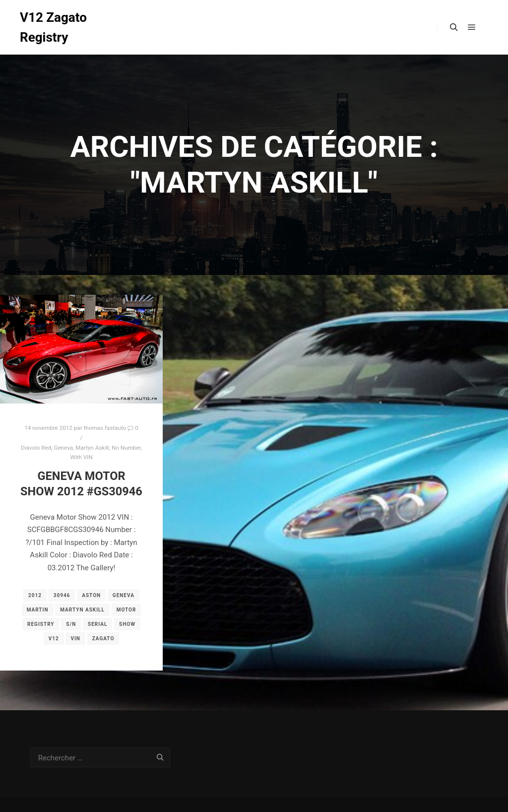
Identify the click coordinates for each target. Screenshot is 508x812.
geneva (124, 595)
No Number (126, 448)
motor (127, 610)
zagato (103, 639)
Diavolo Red (36, 448)
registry (41, 624)
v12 (54, 639)
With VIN (81, 457)
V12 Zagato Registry (53, 27)
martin (38, 610)
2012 (35, 595)
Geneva (63, 448)
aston (91, 595)
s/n (71, 624)
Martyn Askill (92, 448)
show (127, 624)
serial (97, 624)
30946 (62, 595)
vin (75, 639)
